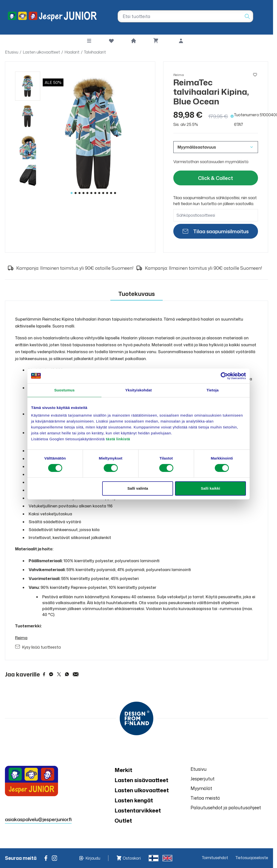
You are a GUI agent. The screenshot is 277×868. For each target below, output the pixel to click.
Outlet (123, 820)
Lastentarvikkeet (138, 810)
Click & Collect (216, 178)
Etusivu (12, 52)
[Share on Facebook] (44, 674)
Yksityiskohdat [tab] (138, 390)
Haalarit (72, 52)
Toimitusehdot (215, 858)
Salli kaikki (210, 488)
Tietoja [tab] (213, 390)
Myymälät (201, 788)
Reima (21, 638)
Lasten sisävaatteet (141, 780)
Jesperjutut (203, 779)
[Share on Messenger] (51, 674)
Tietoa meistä (205, 798)
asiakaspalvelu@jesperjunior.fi (38, 819)
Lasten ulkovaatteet (41, 52)
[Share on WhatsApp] (67, 674)
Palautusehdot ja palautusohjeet (226, 808)
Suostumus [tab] (65, 390)
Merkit (123, 770)
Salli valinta (138, 488)
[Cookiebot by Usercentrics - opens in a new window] (224, 376)
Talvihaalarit (95, 52)
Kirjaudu (93, 858)
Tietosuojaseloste (252, 858)
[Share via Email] (76, 674)
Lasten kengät (134, 800)
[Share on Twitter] (59, 674)
